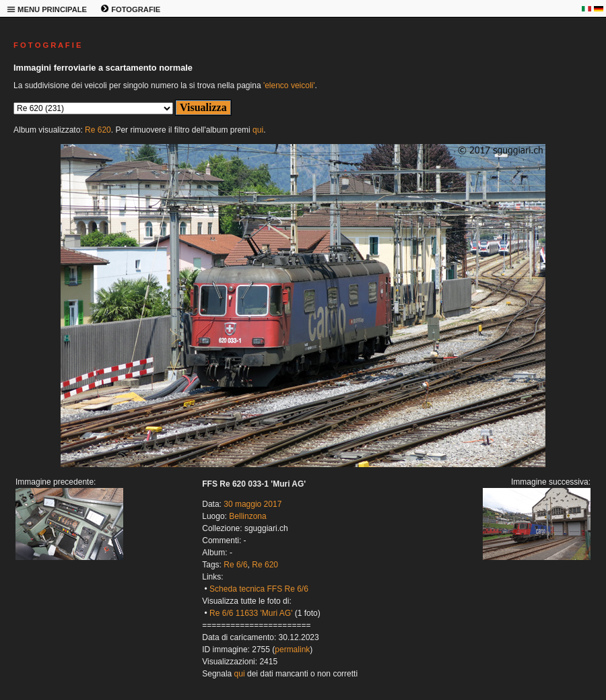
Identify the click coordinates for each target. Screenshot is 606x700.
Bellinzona (247, 516)
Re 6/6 (235, 565)
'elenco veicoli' (289, 85)
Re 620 (98, 130)
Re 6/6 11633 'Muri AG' (251, 613)
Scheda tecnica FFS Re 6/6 (259, 589)
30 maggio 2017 (252, 504)
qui (258, 130)
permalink (292, 650)
